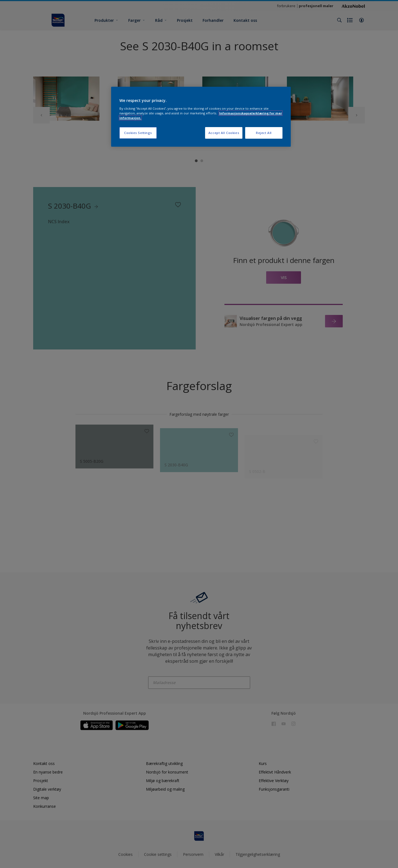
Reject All (264, 133)
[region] (201, 117)
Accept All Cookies (224, 133)
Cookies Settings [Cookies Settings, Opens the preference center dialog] (138, 133)
